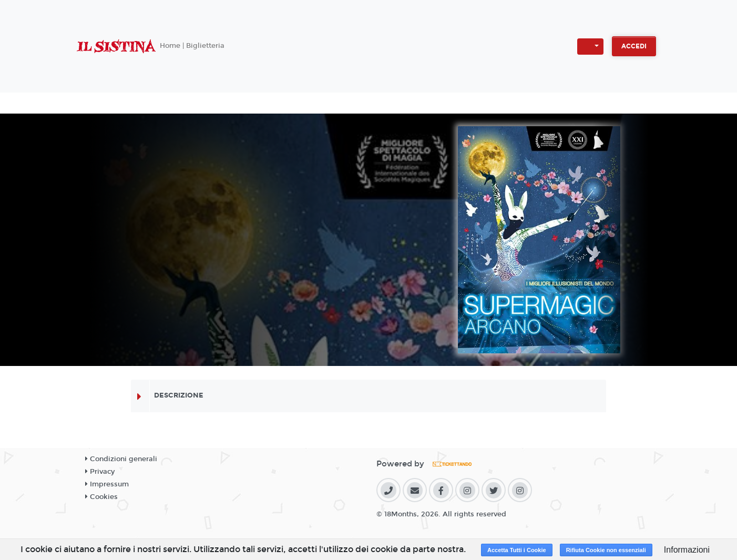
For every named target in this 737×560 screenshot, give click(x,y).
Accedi (634, 46)
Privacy (100, 472)
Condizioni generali (121, 459)
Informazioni (687, 550)
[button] (590, 47)
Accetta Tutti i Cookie (517, 550)
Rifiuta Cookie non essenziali (606, 550)
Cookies (101, 497)
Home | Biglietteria (192, 46)
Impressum (107, 484)
